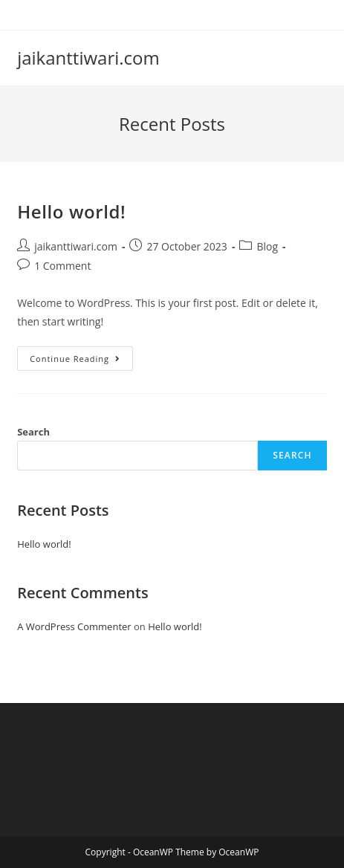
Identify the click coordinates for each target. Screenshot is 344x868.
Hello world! (71, 211)
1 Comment (62, 266)
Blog (267, 246)
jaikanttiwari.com (88, 58)
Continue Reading (81, 361)
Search (33, 432)
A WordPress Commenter (74, 626)
